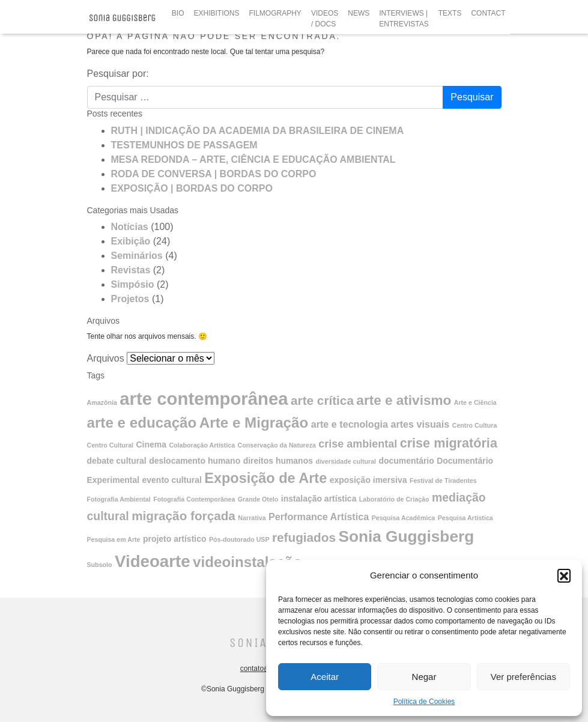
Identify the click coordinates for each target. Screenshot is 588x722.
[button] (564, 575)
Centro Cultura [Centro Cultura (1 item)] (475, 425)
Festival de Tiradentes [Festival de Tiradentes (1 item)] (443, 481)
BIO (178, 13)
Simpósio (133, 284)
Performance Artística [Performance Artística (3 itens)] (319, 517)
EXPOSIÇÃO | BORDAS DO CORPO (192, 188)
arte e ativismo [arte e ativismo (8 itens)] (404, 400)
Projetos (130, 299)
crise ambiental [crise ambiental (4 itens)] (358, 444)
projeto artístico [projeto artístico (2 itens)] (174, 539)
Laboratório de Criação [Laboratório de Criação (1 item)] (394, 499)
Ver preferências (523, 677)
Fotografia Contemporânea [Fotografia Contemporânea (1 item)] (194, 499)
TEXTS (450, 13)
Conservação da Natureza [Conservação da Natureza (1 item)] (277, 445)
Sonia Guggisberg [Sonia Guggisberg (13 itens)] (406, 536)
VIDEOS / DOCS (325, 19)
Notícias (130, 227)
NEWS (359, 13)
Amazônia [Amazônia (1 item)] (102, 402)
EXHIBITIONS (217, 13)
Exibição (131, 241)
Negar (424, 677)
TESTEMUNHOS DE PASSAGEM (184, 145)
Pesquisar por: (118, 74)
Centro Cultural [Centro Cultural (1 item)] (111, 445)
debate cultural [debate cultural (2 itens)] (117, 461)
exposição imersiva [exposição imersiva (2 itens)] (368, 480)
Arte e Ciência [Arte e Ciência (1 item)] (475, 402)
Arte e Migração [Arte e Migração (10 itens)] (254, 423)
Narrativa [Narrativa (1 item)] (252, 518)
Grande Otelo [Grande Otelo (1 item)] (258, 499)
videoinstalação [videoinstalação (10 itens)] (247, 562)
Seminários (137, 256)
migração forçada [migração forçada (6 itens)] (183, 516)
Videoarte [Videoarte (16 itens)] (153, 561)
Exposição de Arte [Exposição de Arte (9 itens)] (265, 478)
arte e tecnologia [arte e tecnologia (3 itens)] (350, 424)
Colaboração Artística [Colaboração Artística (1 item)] (202, 445)
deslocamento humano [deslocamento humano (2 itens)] (195, 461)
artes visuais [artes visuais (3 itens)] (420, 424)
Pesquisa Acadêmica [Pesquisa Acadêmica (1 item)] (404, 518)
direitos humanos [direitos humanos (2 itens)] (278, 461)
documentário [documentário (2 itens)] (407, 461)
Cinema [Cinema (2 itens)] (151, 444)
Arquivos (106, 358)
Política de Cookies (424, 702)
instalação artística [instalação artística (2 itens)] (319, 499)
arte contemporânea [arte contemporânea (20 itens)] (204, 399)
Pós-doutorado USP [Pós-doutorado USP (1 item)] (239, 539)
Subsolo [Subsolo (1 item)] (100, 565)
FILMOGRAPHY (275, 13)
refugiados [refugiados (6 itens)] (304, 537)
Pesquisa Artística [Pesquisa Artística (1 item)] (465, 518)
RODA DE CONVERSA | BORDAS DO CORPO (214, 174)
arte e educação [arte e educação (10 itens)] (142, 423)
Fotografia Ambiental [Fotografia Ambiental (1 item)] (119, 499)
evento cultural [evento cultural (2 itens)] (172, 480)
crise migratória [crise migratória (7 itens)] (449, 443)
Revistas (131, 270)
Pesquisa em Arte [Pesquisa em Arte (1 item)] (114, 539)
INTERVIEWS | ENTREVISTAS (404, 19)
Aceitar (325, 677)
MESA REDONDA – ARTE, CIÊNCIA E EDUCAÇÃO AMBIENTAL (253, 159)
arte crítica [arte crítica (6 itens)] (322, 400)
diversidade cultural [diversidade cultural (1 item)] (346, 461)
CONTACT (488, 13)
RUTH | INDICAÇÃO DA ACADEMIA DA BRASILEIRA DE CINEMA (258, 131)
